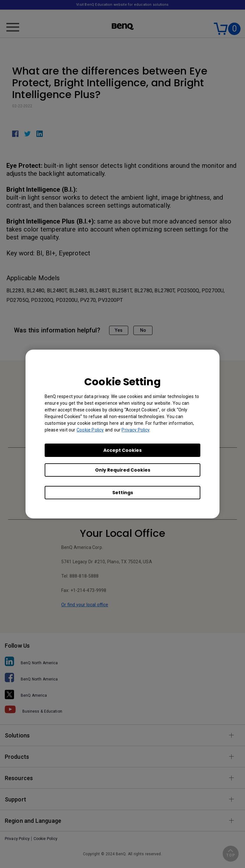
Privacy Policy (135, 430)
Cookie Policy (90, 430)
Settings (123, 493)
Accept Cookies (122, 450)
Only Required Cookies (123, 470)
